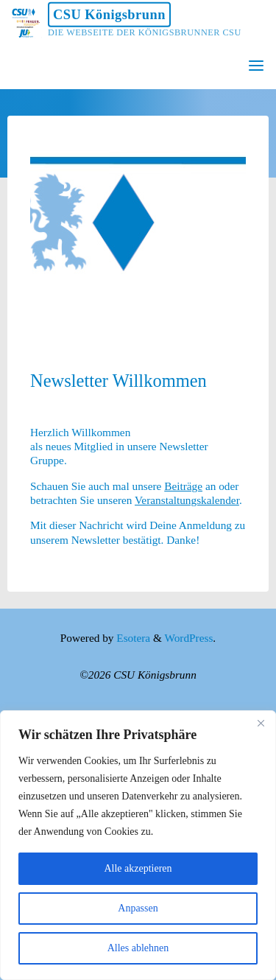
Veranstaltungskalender (187, 500)
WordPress (188, 638)
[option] (138, 231)
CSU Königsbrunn (109, 15)
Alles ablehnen (138, 948)
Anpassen (138, 908)
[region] (138, 845)
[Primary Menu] (256, 66)
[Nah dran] (261, 723)
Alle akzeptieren (138, 868)
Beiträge (183, 486)
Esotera (132, 638)
